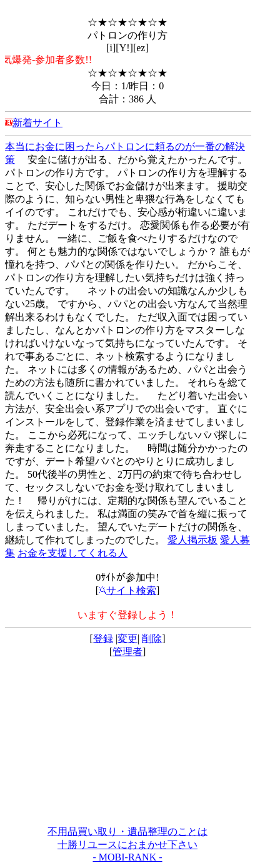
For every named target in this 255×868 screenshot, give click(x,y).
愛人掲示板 (192, 540)
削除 (152, 639)
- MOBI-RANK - (127, 857)
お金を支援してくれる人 (72, 553)
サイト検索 (127, 590)
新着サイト (37, 123)
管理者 (127, 652)
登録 (103, 639)
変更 (127, 639)
